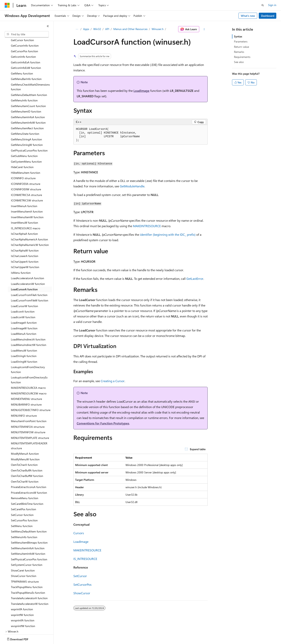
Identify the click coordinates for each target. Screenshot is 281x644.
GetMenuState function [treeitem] (25, 111)
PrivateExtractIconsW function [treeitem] (29, 470)
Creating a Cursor (113, 381)
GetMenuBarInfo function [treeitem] (26, 56)
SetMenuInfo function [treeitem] (24, 514)
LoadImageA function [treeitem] (24, 300)
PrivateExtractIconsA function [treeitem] (29, 464)
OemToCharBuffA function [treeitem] (27, 448)
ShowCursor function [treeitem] (24, 553)
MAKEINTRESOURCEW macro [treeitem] (29, 371)
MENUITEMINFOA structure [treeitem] (28, 404)
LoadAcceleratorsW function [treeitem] (28, 261)
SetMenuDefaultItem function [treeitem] (29, 509)
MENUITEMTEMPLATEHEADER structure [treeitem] (29, 423)
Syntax (238, 36)
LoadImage (141, 91)
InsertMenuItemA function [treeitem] (27, 189)
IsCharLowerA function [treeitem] (25, 233)
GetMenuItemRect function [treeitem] (27, 105)
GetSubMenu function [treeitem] (24, 133)
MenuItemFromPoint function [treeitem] (29, 398)
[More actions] (204, 29)
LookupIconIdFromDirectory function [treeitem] (28, 347)
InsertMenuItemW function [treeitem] (27, 194)
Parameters (241, 41)
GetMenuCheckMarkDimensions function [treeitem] (30, 64)
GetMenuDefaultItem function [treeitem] (29, 72)
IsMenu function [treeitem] (21, 250)
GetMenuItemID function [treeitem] (26, 89)
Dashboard (268, 16)
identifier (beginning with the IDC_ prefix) (168, 234)
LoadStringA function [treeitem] (24, 333)
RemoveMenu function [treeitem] (25, 475)
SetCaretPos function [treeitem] (24, 486)
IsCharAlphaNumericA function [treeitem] (29, 217)
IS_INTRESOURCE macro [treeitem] (26, 205)
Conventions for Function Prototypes (103, 423)
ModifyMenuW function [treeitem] (25, 436)
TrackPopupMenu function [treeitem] (27, 564)
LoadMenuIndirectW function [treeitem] (29, 322)
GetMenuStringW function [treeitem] (27, 122)
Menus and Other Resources (130, 29)
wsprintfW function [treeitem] (22, 592)
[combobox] (27, 34)
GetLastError (195, 279)
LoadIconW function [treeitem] (23, 294)
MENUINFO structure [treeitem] (24, 393)
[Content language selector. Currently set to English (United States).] (23, 638)
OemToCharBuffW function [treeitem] (27, 453)
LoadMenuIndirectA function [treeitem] (28, 317)
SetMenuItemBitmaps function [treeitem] (29, 520)
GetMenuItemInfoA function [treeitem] (28, 94)
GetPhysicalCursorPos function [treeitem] (29, 128)
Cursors (79, 533)
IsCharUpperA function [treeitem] (25, 239)
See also (239, 62)
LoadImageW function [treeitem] (24, 305)
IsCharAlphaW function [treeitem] (25, 228)
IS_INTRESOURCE (85, 559)
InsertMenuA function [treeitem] (24, 183)
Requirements (242, 57)
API (107, 29)
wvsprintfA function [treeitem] (23, 597)
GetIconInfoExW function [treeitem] (26, 45)
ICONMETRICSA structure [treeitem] (26, 172)
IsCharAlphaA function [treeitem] (24, 211)
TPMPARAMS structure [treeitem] (25, 559)
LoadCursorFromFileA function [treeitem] (29, 272)
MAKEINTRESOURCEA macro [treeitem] (28, 365)
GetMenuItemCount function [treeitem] (28, 83)
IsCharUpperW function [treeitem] (25, 244)
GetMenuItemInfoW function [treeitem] (28, 100)
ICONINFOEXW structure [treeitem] (26, 166)
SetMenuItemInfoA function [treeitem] (28, 525)
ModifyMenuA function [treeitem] (25, 431)
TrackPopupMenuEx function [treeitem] (28, 570)
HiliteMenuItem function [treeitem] (26, 150)
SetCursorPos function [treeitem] (24, 497)
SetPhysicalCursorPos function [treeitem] (29, 536)
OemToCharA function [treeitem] (24, 442)
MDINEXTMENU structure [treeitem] (26, 376)
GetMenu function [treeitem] (22, 51)
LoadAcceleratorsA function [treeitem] (28, 255)
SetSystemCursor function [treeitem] (27, 542)
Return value (241, 47)
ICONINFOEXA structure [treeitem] (26, 161)
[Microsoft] (7, 5)
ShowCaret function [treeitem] (23, 548)
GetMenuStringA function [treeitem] (26, 116)
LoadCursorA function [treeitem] (24, 266)
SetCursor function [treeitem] (22, 492)
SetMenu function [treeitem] (22, 503)
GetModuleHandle (132, 186)
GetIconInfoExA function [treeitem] (26, 39)
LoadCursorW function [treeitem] (24, 283)
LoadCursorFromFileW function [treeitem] (30, 278)
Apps (86, 29)
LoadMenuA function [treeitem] (24, 311)
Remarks (239, 52)
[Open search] (263, 5)
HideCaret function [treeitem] (22, 144)
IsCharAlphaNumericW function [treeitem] (30, 222)
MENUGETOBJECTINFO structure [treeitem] (31, 387)
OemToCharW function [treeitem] (25, 459)
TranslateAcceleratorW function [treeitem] (30, 581)
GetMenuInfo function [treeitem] (24, 78)
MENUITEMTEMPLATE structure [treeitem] (30, 415)
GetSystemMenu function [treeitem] (26, 139)
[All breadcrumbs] (77, 29)
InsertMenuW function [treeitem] (24, 200)
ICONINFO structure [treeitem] (23, 155)
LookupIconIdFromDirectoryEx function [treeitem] (29, 357)
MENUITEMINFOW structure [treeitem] (28, 409)
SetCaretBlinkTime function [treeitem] (27, 481)
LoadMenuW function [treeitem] (24, 328)
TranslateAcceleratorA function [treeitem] (29, 575)
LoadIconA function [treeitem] (23, 289)
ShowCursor (82, 593)
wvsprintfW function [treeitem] (23, 603)
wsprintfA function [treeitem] (22, 586)
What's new (248, 16)
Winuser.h (158, 29)
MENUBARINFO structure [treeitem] (26, 382)
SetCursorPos (82, 584)
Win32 (97, 29)
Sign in (272, 5)
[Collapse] (48, 26)
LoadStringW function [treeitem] (24, 339)
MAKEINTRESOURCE (147, 226)
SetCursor (80, 576)
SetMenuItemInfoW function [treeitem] (28, 531)
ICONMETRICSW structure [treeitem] (27, 178)
